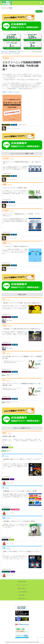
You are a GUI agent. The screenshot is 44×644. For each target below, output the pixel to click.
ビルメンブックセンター (13, 128)
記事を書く (22, 595)
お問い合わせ (22, 598)
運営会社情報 (22, 582)
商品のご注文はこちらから (11, 92)
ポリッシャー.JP (10, 483)
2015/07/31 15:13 (23, 125)
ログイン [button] (39, 11)
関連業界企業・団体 (15, 52)
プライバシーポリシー (22, 585)
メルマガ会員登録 (22, 592)
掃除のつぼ (7, 3)
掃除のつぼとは (22, 588)
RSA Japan (9, 320)
